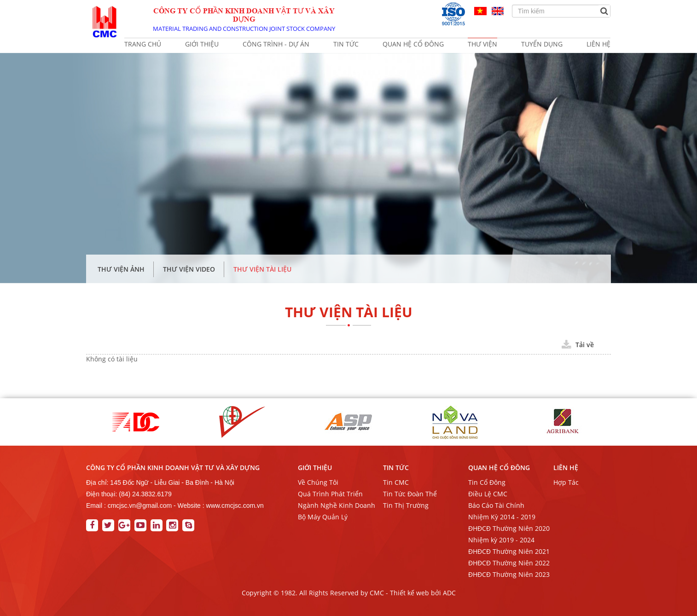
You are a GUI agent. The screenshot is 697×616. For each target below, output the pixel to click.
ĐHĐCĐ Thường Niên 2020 (509, 528)
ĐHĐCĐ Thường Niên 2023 (509, 574)
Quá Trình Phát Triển (330, 494)
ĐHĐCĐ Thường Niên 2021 (509, 551)
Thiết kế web (409, 593)
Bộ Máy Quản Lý (323, 517)
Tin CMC (396, 482)
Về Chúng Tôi (318, 482)
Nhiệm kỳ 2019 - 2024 (501, 540)
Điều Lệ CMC (488, 494)
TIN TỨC (396, 468)
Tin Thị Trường (406, 505)
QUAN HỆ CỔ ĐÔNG (499, 468)
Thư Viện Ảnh (121, 269)
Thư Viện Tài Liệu (262, 269)
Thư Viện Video (189, 269)
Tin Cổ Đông (487, 482)
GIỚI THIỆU (315, 468)
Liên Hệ (566, 468)
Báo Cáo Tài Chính (496, 505)
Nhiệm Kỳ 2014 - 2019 (502, 517)
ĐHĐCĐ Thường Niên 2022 (509, 563)
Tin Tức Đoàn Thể (410, 494)
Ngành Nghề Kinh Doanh (337, 505)
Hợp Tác (566, 482)
